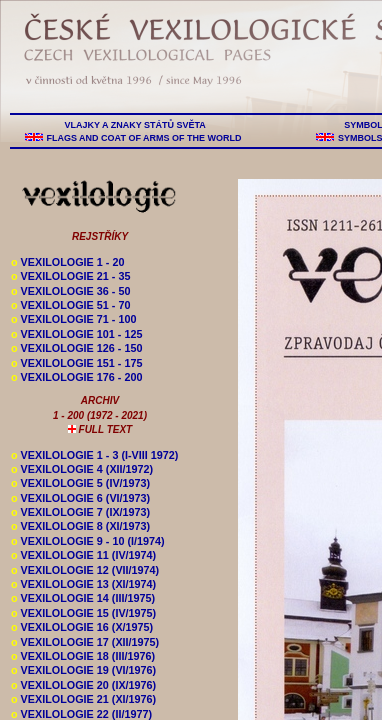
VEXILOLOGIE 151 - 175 (76, 363)
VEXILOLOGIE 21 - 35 (70, 276)
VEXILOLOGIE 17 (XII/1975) (85, 642)
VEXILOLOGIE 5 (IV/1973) (80, 483)
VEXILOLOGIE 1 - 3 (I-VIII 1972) (94, 455)
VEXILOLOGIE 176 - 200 (76, 377)
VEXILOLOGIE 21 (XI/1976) (83, 699)
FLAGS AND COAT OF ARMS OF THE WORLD (144, 138)
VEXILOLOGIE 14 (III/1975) (83, 598)
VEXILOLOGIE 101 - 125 (76, 334)
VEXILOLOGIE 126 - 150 (76, 348)
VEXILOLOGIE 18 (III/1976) (83, 656)
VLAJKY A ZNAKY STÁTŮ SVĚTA (135, 125)
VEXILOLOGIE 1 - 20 (67, 262)
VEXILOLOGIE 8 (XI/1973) (80, 526)
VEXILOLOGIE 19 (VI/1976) (83, 670)
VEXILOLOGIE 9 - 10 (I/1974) (88, 541)
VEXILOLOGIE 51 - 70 (70, 305)
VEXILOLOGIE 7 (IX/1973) (80, 512)
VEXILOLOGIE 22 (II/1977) (81, 714)
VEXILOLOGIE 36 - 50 (70, 291)
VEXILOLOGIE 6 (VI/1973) (80, 498)
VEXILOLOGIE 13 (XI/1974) (83, 584)
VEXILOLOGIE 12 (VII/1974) (85, 570)
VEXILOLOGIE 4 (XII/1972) (82, 469)
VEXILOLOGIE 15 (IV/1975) (83, 613)
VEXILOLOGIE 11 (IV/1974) (83, 555)
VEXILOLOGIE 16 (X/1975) (82, 627)
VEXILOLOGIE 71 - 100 (73, 319)
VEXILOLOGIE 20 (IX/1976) (83, 685)
